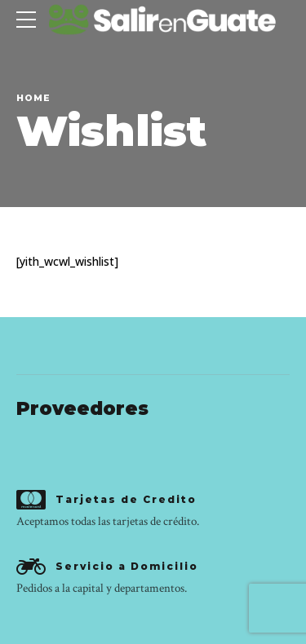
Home (33, 98)
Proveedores (82, 408)
